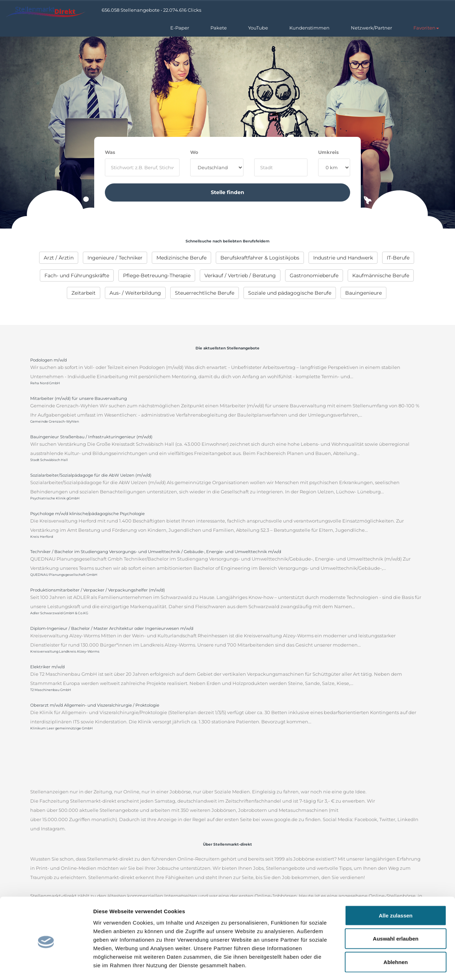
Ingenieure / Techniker (115, 258)
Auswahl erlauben (396, 910)
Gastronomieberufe (314, 275)
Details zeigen (378, 966)
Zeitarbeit (84, 293)
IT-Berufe (398, 258)
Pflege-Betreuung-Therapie (157, 275)
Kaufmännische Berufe (381, 275)
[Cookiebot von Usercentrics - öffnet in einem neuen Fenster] (46, 966)
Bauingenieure (363, 293)
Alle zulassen (395, 887)
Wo (194, 152)
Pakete (219, 28)
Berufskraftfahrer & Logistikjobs (260, 258)
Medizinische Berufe (181, 258)
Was (110, 152)
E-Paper (180, 28)
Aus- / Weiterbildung (135, 293)
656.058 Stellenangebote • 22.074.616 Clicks (151, 10)
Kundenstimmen (309, 28)
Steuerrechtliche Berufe (205, 293)
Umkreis (328, 152)
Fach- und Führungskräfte (77, 275)
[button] (426, 28)
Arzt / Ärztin (59, 258)
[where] (281, 167)
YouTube (258, 28)
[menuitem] (59, 258)
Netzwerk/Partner (371, 28)
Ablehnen (396, 933)
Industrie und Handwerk (343, 258)
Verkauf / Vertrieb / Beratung (240, 275)
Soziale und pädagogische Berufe (290, 293)
